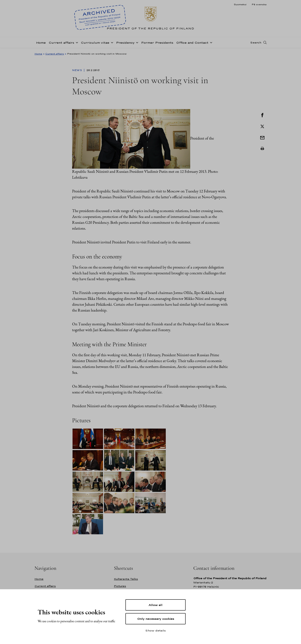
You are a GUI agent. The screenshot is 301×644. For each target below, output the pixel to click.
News (77, 70)
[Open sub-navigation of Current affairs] (76, 42)
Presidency (125, 43)
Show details (156, 630)
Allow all (156, 605)
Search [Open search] (256, 42)
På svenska (259, 4)
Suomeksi (240, 4)
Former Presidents (157, 43)
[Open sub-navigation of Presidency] (136, 42)
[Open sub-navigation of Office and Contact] (210, 42)
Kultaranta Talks (126, 579)
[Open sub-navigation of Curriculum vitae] (111, 42)
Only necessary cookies (156, 619)
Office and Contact (192, 43)
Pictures (120, 586)
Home (41, 43)
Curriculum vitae (95, 43)
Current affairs (61, 43)
